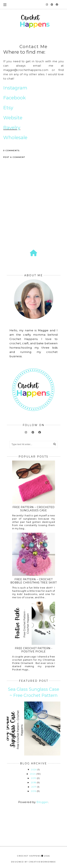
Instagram (15, 88)
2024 (33, 774)
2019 (34, 778)
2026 (34, 769)
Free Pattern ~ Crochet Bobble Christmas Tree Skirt (34, 581)
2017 (34, 787)
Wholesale (15, 137)
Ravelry (12, 128)
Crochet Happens (29, 856)
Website (13, 118)
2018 (34, 782)
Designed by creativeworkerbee (33, 862)
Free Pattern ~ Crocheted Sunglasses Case (34, 509)
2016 (34, 791)
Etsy (9, 108)
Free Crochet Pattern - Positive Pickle (34, 650)
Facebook (14, 98)
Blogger (42, 802)
